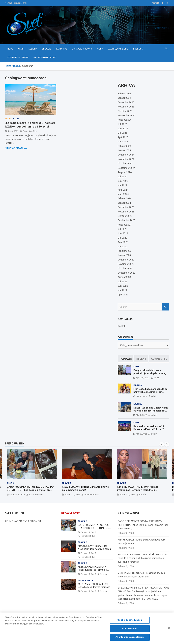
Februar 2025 (125, 146)
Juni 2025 (123, 129)
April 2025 (123, 137)
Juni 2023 (123, 233)
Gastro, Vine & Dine (118, 49)
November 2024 (126, 159)
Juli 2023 (122, 229)
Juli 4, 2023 (13, 131)
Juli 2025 (122, 124)
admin (156, 378)
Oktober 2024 (125, 164)
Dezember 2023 (126, 207)
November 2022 (126, 264)
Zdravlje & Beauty (82, 49)
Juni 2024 (123, 181)
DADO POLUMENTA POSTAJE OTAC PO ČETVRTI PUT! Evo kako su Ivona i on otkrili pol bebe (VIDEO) (30, 490)
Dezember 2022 (126, 260)
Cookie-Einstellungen (130, 622)
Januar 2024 (124, 203)
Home (10, 49)
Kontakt (155, 3)
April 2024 (123, 190)
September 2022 (126, 273)
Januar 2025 (124, 150)
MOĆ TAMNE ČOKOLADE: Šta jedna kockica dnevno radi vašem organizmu (95, 587)
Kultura (33, 49)
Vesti (21, 49)
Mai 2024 (122, 185)
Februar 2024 (125, 198)
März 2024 (123, 194)
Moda (100, 49)
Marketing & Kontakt (45, 57)
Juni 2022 (123, 286)
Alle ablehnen (130, 630)
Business (138, 49)
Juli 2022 (122, 282)
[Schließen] (169, 630)
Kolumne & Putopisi (18, 57)
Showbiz (47, 49)
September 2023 (126, 220)
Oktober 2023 (125, 216)
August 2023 (125, 225)
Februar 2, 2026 (17, 494)
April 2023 (123, 242)
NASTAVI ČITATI (16, 148)
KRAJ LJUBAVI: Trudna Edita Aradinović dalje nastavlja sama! (85, 489)
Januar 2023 (124, 255)
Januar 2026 (124, 98)
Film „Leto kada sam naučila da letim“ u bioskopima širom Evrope (150, 392)
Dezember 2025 (126, 102)
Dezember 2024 (126, 155)
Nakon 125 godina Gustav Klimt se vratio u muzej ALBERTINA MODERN (151, 411)
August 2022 (125, 277)
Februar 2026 (125, 94)
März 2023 (123, 247)
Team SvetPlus (30, 131)
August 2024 (125, 172)
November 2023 (126, 212)
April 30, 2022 (143, 378)
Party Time (62, 49)
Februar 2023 (125, 251)
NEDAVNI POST (71, 513)
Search (165, 307)
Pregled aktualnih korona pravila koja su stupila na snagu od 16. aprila (151, 373)
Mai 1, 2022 (141, 396)
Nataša (143, 494)
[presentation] (162, 444)
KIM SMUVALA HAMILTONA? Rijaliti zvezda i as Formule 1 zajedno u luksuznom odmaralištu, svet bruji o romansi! (138, 492)
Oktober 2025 (125, 111)
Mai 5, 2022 (141, 434)
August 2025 (125, 120)
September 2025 (126, 116)
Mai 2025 (122, 133)
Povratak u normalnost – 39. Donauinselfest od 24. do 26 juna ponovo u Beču (149, 429)
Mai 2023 (122, 238)
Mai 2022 (122, 290)
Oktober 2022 (125, 269)
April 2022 (123, 295)
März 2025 (123, 142)
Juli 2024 (122, 177)
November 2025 (126, 107)
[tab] (126, 359)
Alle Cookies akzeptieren (130, 639)
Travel (8, 119)
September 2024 (127, 168)
